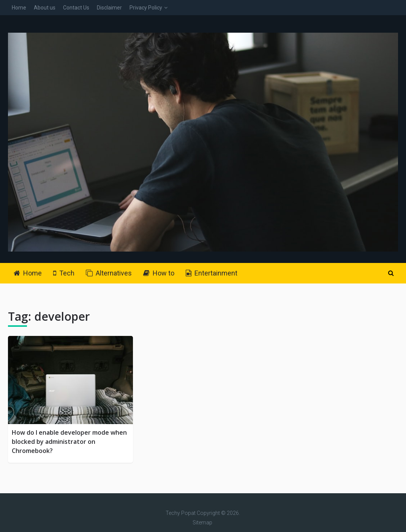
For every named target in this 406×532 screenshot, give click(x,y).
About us (45, 8)
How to (159, 273)
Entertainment (212, 273)
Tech (64, 273)
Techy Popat (181, 513)
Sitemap (202, 522)
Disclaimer (109, 8)
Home (19, 8)
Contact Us (76, 8)
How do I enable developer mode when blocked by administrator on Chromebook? (69, 442)
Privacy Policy (146, 8)
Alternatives (109, 273)
